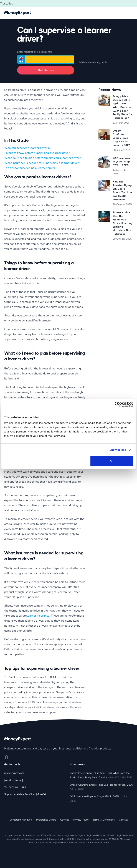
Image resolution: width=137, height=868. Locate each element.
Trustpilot (6, 4)
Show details (118, 450)
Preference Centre (46, 820)
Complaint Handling (21, 820)
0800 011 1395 (17, 788)
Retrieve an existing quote (93, 62)
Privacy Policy (81, 820)
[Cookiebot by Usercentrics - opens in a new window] (117, 404)
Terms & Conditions (104, 820)
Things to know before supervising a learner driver (37, 153)
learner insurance (38, 616)
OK (112, 461)
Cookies (65, 820)
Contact (123, 820)
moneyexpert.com (14, 773)
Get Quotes (46, 70)
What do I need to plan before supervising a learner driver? (42, 158)
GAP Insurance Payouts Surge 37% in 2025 (94, 796)
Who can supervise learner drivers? (27, 148)
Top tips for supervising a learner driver (30, 168)
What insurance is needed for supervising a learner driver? (42, 163)
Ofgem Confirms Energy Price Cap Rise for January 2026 (101, 785)
